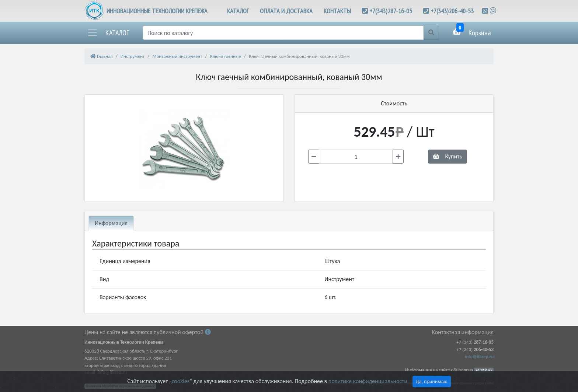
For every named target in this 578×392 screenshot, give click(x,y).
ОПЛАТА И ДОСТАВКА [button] (286, 11)
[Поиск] (283, 33)
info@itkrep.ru (479, 356)
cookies (181, 381)
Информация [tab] (111, 223)
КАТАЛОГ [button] (238, 11)
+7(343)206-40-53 (452, 11)
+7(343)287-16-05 (391, 11)
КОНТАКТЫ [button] (337, 11)
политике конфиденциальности (368, 381)
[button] (108, 33)
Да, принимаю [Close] (432, 381)
